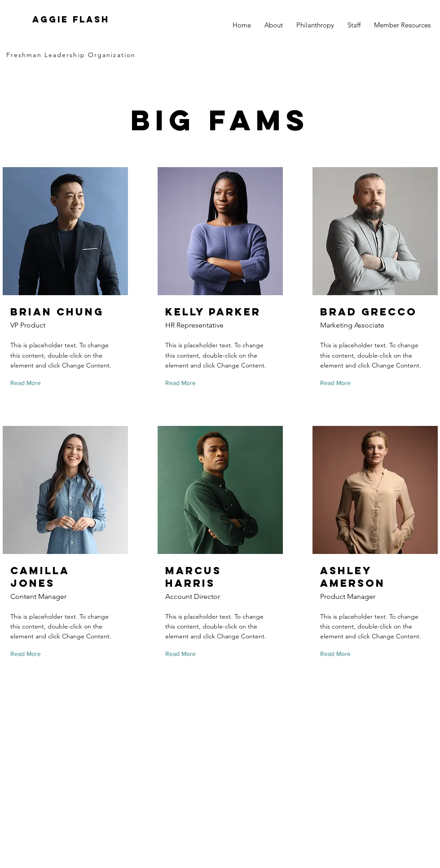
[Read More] (28, 383)
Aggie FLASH (71, 19)
